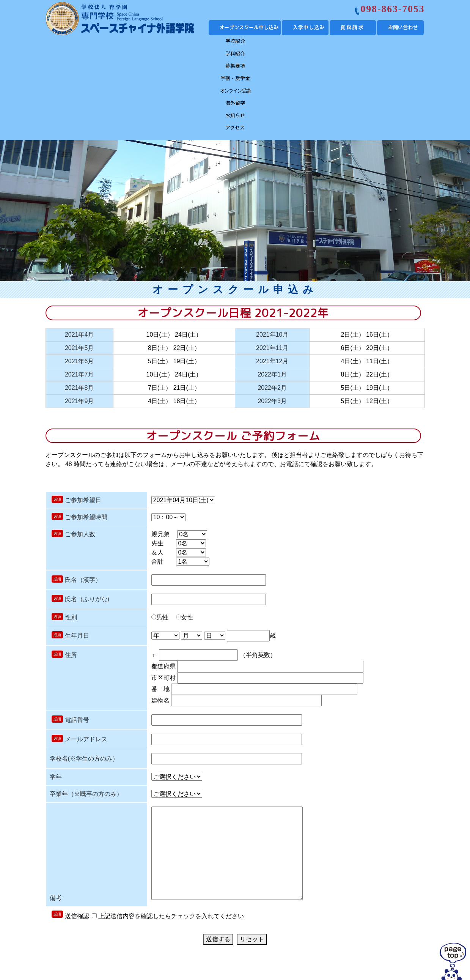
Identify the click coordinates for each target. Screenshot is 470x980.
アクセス (401, 44)
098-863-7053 (392, 9)
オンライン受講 (259, 44)
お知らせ (354, 44)
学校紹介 (69, 44)
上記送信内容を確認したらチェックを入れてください (168, 838)
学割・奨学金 (211, 44)
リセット (252, 861)
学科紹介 (116, 44)
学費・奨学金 (211, 922)
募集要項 (163, 44)
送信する (218, 861)
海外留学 (306, 44)
